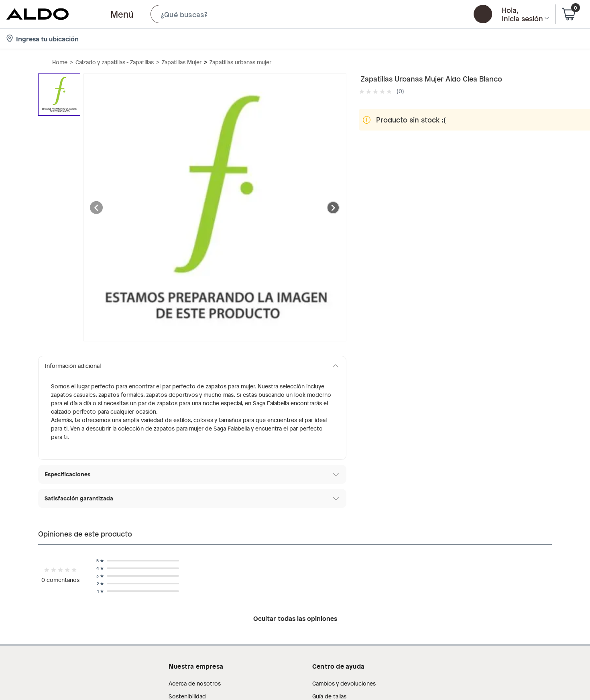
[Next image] (333, 208)
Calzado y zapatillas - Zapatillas (115, 62)
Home (60, 62)
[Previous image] (97, 208)
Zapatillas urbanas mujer (240, 62)
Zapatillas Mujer (182, 62)
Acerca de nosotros (195, 683)
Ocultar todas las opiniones (295, 618)
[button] (321, 14)
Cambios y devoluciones (344, 683)
